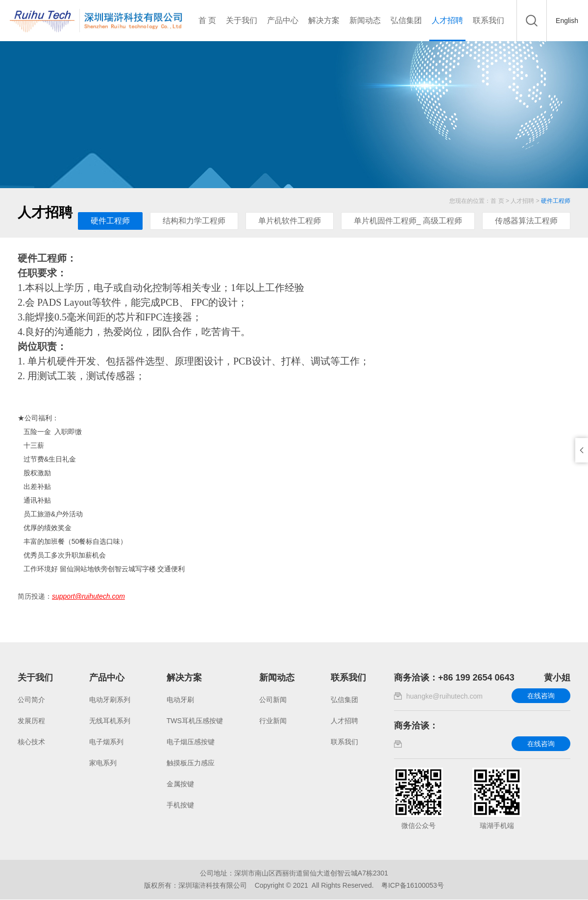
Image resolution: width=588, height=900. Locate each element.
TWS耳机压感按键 (195, 721)
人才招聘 (447, 20)
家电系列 (103, 763)
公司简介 (31, 700)
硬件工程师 (110, 221)
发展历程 (31, 721)
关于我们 (242, 20)
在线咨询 (541, 696)
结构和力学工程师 (194, 221)
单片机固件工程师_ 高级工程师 (408, 221)
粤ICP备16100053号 (413, 885)
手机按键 (180, 805)
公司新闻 (273, 700)
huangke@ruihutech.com (444, 696)
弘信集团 (406, 20)
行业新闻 (273, 721)
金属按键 (180, 784)
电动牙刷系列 (110, 700)
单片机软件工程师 (290, 221)
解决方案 (324, 20)
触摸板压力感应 (191, 763)
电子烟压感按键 (191, 742)
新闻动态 (365, 20)
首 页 (207, 20)
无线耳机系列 (110, 721)
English (567, 21)
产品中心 (283, 20)
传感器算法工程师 (526, 221)
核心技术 (31, 742)
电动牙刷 (180, 700)
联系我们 (489, 20)
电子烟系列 (106, 742)
